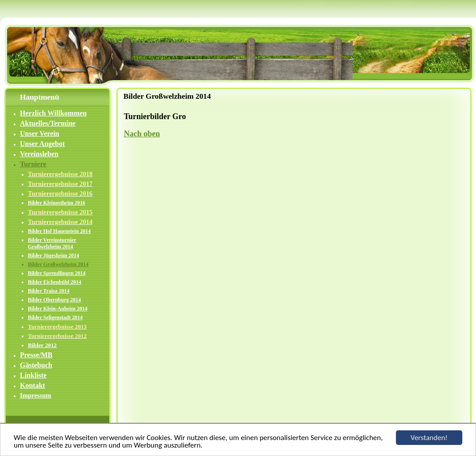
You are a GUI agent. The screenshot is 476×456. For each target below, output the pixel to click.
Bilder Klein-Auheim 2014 (58, 309)
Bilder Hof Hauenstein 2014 (59, 231)
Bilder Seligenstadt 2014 (55, 317)
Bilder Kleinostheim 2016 (57, 203)
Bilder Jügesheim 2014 (54, 255)
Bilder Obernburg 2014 (54, 300)
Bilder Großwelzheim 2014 (58, 264)
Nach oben (142, 134)
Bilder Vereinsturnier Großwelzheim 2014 (52, 243)
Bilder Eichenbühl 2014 (54, 282)
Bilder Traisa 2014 (49, 291)
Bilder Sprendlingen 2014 (57, 273)
